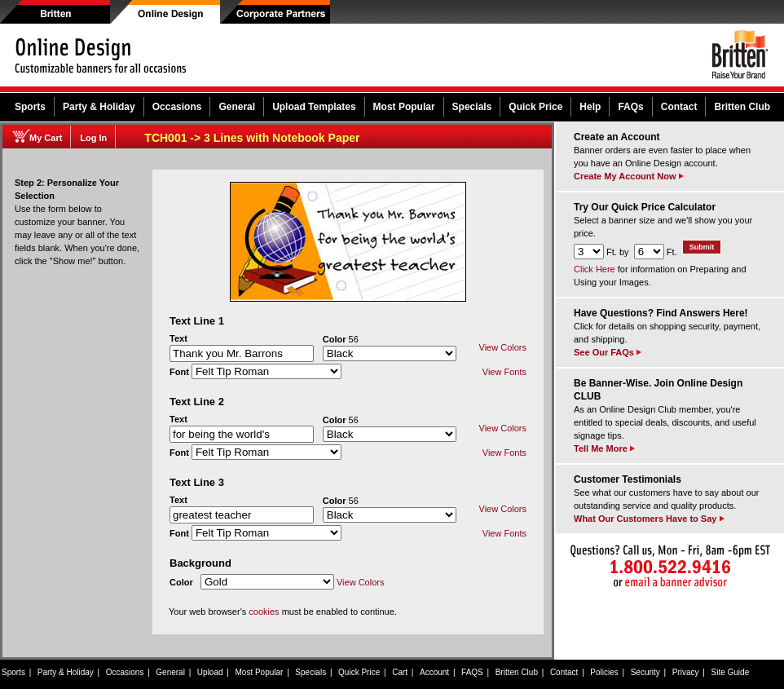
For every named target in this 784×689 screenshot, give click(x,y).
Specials (472, 107)
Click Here (595, 269)
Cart (400, 672)
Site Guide (731, 672)
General (237, 107)
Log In (93, 138)
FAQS (472, 672)
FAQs (630, 107)
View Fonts (504, 372)
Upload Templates (314, 107)
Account (434, 672)
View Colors (503, 347)
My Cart (46, 138)
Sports (30, 107)
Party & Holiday (99, 107)
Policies (604, 672)
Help (590, 107)
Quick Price (535, 107)
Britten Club (742, 107)
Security (645, 672)
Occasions (177, 107)
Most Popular (404, 107)
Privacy (686, 672)
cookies (264, 612)
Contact (679, 107)
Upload (210, 672)
